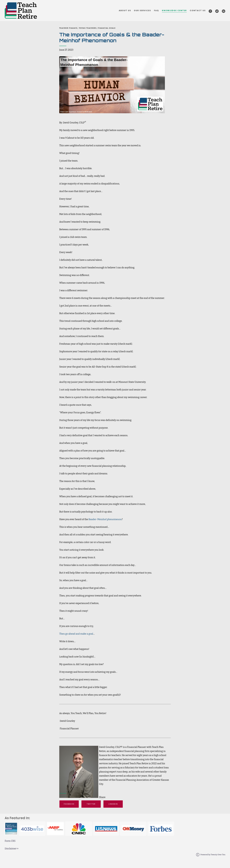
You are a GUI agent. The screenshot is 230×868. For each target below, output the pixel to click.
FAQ (156, 10)
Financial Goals (107, 28)
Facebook (69, 804)
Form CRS (10, 841)
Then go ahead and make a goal (76, 634)
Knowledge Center (174, 10)
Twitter (91, 804)
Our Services (142, 10)
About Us (125, 10)
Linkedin (113, 804)
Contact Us (198, 10)
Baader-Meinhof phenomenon (105, 519)
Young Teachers (88, 28)
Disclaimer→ (12, 849)
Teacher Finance (68, 28)
